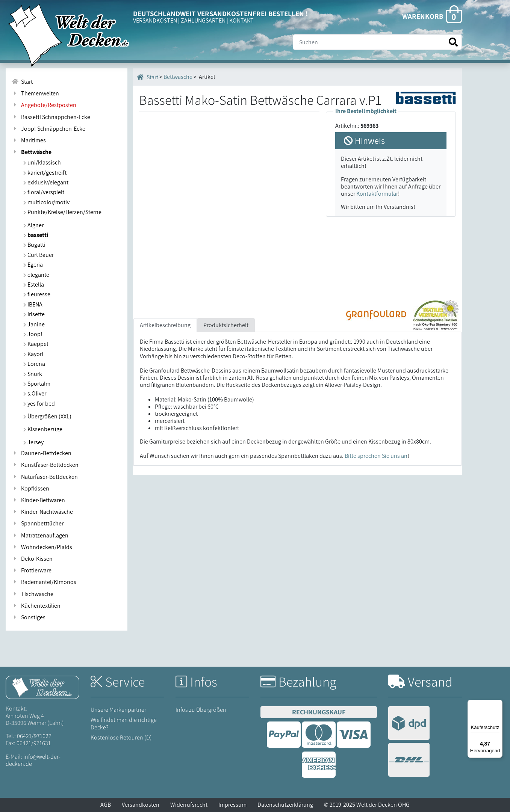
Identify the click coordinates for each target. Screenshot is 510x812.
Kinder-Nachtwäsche (42, 512)
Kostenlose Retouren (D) (121, 737)
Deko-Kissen (32, 559)
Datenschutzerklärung (285, 805)
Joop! (33, 334)
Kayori (33, 354)
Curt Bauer (39, 255)
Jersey (33, 442)
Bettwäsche (31, 152)
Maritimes (29, 140)
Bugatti (34, 245)
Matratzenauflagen (40, 535)
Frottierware (31, 570)
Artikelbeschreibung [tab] (165, 325)
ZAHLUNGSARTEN (203, 20)
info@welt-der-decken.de (33, 760)
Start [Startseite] (148, 77)
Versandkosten (141, 805)
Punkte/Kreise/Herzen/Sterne (62, 212)
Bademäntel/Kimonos (44, 582)
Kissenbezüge (43, 429)
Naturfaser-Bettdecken (45, 477)
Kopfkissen (30, 488)
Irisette (34, 314)
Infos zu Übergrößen (201, 710)
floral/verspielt (44, 192)
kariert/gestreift (45, 173)
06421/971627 (34, 736)
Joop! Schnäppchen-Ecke (48, 129)
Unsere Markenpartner (118, 710)
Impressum (232, 805)
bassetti (36, 235)
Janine (34, 324)
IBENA (33, 304)
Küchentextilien (36, 606)
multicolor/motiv (46, 202)
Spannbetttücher (37, 523)
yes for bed (39, 404)
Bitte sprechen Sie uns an (376, 456)
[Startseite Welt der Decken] (42, 687)
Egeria (33, 265)
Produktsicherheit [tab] (226, 325)
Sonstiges (28, 617)
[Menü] (498, 704)
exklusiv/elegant (46, 182)
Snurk (33, 374)
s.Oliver (35, 393)
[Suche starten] (453, 42)
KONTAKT (241, 20)
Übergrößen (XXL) (47, 416)
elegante (36, 275)
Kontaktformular (377, 194)
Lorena (34, 364)
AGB (106, 805)
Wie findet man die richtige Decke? (124, 723)
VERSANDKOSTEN (155, 20)
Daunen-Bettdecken (41, 453)
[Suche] (377, 42)
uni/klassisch (42, 162)
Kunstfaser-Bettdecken (45, 465)
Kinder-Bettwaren (38, 500)
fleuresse (37, 294)
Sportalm (37, 384)
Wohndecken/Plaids (42, 547)
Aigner (33, 225)
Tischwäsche (32, 594)
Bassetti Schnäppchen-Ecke (51, 117)
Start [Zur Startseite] (22, 82)
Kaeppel (36, 344)
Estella (34, 285)
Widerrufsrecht (189, 805)
